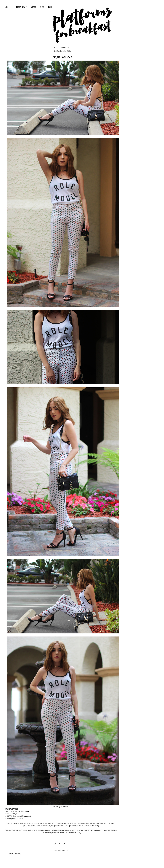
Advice (33, 7)
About (8, 7)
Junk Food (25, 811)
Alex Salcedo (65, 807)
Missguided (26, 816)
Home (50, 7)
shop (42, 7)
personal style (21, 7)
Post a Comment (15, 854)
